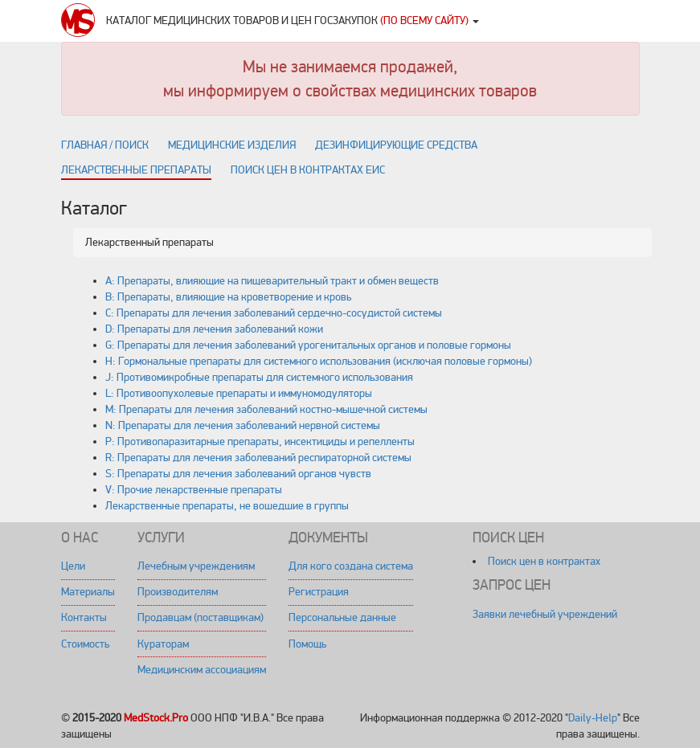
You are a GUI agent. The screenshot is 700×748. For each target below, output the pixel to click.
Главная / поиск (105, 145)
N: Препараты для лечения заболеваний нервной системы (243, 425)
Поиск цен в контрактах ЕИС (308, 170)
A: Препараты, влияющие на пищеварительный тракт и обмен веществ (272, 281)
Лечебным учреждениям (196, 566)
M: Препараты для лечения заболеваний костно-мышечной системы (266, 409)
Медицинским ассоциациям (202, 670)
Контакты (84, 617)
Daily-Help (593, 718)
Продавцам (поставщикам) (201, 617)
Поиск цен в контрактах (544, 561)
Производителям (178, 592)
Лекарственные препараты (136, 170)
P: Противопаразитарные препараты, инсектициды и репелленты (260, 441)
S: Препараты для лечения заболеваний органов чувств (238, 474)
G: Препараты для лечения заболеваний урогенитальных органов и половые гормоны (308, 345)
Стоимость (85, 644)
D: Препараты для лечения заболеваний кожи (214, 329)
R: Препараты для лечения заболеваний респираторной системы (258, 458)
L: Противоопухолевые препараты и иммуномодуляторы (239, 393)
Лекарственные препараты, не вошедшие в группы (227, 506)
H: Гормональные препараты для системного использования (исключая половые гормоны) (319, 361)
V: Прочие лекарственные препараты (194, 490)
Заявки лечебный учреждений (545, 614)
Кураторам (163, 644)
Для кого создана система (351, 566)
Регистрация (319, 592)
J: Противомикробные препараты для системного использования (259, 377)
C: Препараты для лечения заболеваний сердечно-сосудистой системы (274, 313)
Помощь (307, 644)
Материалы (88, 592)
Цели (73, 566)
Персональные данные (342, 617)
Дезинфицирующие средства (396, 145)
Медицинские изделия (232, 145)
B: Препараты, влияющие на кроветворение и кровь (228, 297)
